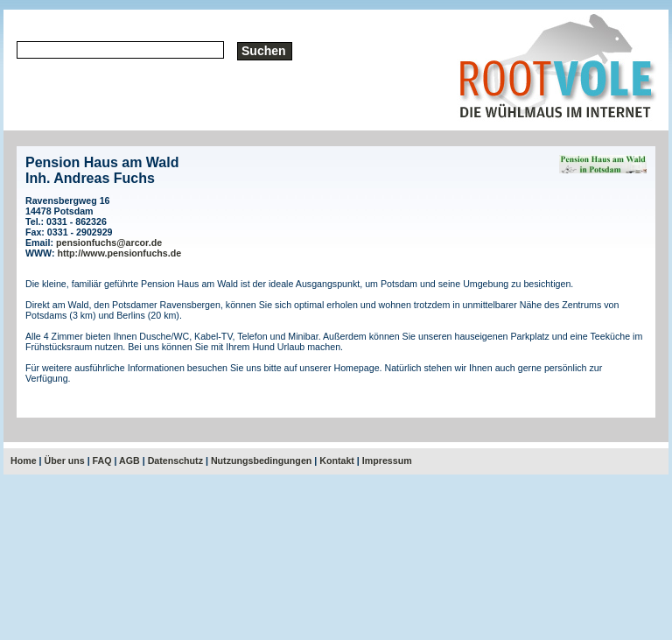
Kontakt (337, 461)
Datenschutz (175, 461)
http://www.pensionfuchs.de (120, 253)
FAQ (102, 461)
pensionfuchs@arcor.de (109, 243)
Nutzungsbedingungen (261, 461)
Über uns (65, 461)
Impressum (387, 461)
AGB (129, 461)
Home (24, 461)
